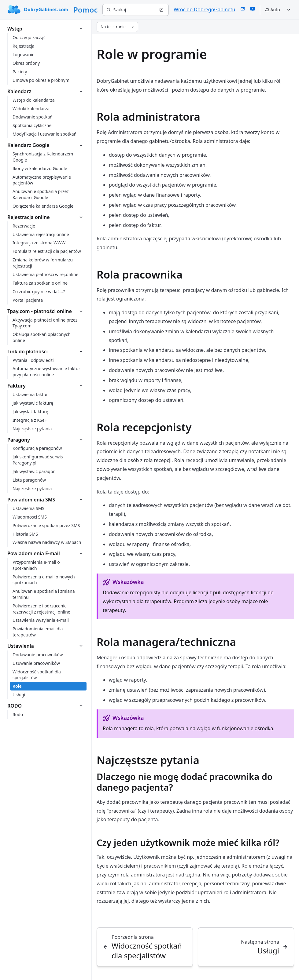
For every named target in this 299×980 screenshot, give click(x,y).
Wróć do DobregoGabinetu (204, 9)
